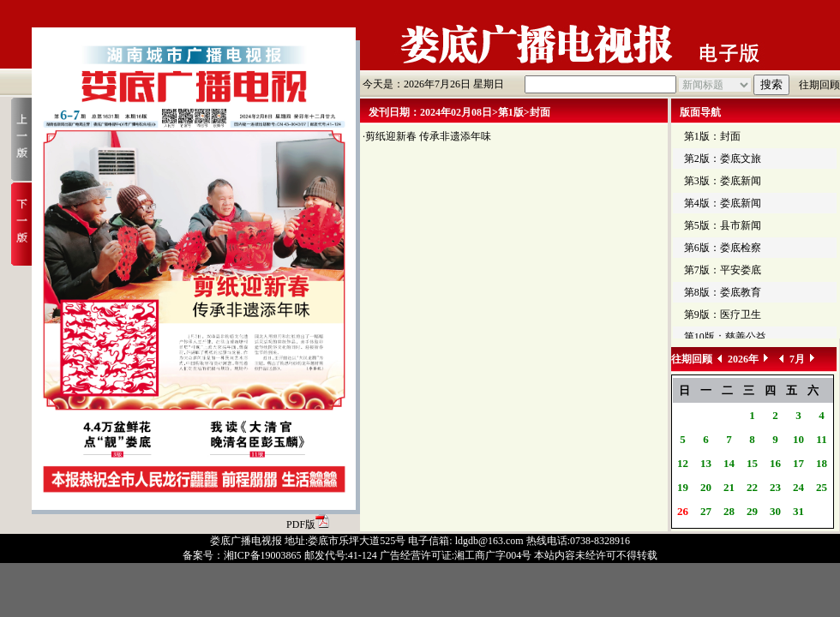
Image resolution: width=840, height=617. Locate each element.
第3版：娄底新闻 (723, 181)
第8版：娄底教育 (723, 292)
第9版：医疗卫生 (723, 314)
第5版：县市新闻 (723, 225)
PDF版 (308, 524)
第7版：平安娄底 (723, 270)
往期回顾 (819, 85)
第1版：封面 (712, 136)
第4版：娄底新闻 (723, 203)
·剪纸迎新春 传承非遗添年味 (427, 136)
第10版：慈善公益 (725, 337)
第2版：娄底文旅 (723, 159)
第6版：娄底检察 (723, 248)
